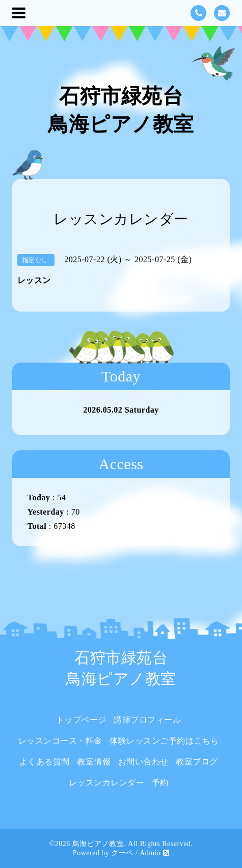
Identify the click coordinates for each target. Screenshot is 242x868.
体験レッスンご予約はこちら (164, 741)
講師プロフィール (147, 720)
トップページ (81, 720)
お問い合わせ (143, 762)
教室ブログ (197, 762)
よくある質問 (45, 762)
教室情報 (94, 762)
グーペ (122, 853)
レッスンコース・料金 (60, 741)
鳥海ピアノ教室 (98, 844)
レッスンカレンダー (107, 783)
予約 (160, 783)
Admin (150, 853)
